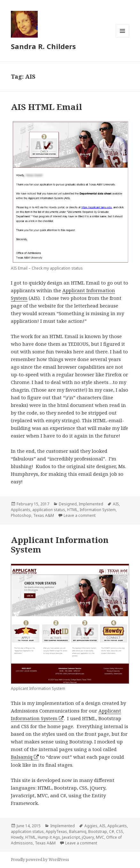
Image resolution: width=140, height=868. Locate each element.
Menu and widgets (123, 37)
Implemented (91, 504)
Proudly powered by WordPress (40, 860)
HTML (72, 510)
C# (112, 832)
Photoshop (21, 515)
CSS (120, 832)
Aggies (91, 826)
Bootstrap (98, 832)
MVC (100, 837)
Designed (68, 504)
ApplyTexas (56, 832)
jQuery (88, 837)
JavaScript (71, 837)
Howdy (17, 837)
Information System (98, 510)
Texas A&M (44, 515)
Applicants (21, 510)
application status (49, 510)
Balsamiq (22, 757)
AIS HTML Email (47, 107)
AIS (116, 504)
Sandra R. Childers (43, 46)
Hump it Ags (49, 837)
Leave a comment (80, 515)
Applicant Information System (60, 545)
